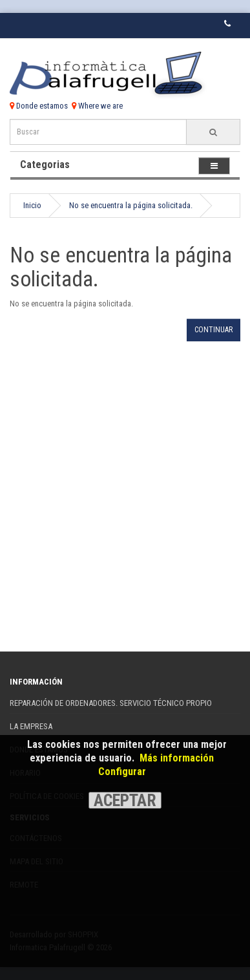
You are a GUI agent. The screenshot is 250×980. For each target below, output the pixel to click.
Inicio (32, 205)
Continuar (214, 330)
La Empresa (31, 726)
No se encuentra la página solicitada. (131, 205)
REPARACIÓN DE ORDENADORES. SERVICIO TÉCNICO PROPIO (111, 703)
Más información (177, 758)
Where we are (97, 106)
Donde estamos (39, 106)
